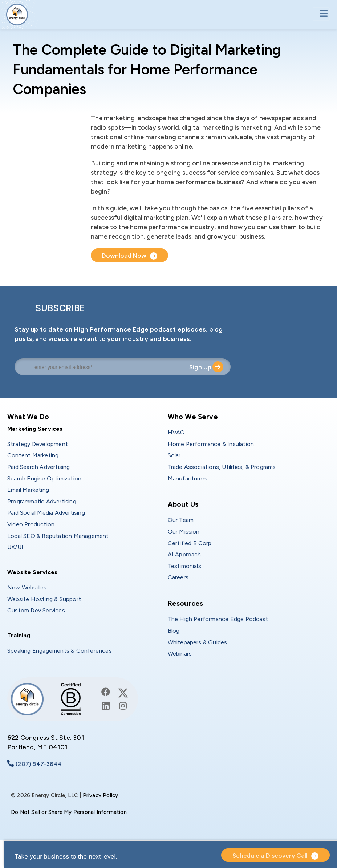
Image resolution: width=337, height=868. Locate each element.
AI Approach (184, 554)
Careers (178, 577)
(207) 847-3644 (39, 764)
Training (19, 635)
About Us (183, 504)
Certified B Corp (190, 543)
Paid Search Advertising (39, 467)
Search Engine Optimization (44, 478)
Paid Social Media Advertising (46, 513)
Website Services (32, 572)
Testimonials (184, 566)
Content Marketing (33, 455)
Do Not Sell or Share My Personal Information (69, 812)
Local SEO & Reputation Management (58, 536)
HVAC (176, 432)
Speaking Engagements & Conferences (60, 651)
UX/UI (15, 547)
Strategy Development (38, 444)
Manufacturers (188, 478)
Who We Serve (193, 417)
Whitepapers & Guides (198, 642)
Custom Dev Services (36, 610)
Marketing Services (35, 429)
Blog (174, 631)
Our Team (181, 520)
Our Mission (184, 532)
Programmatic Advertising (42, 501)
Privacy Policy (101, 795)
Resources (186, 603)
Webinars (180, 654)
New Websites (27, 587)
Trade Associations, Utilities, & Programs (222, 467)
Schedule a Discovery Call (270, 856)
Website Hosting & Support (44, 599)
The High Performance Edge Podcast (218, 619)
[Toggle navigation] (321, 14)
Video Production (31, 524)
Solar (174, 455)
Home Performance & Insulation (211, 444)
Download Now (124, 256)
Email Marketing (28, 490)
